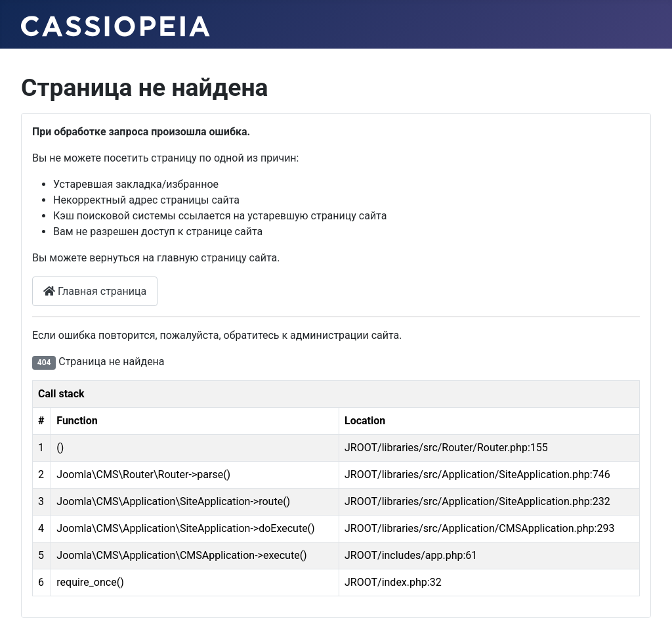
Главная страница (95, 291)
